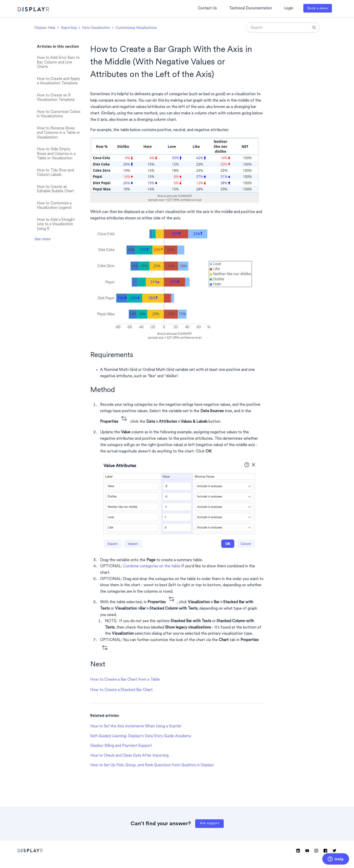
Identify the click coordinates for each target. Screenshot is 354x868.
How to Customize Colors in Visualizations (59, 114)
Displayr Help (45, 28)
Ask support (209, 823)
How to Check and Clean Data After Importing (129, 756)
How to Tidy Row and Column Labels (55, 173)
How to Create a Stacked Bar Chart (121, 690)
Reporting (69, 28)
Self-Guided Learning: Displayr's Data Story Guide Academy (141, 736)
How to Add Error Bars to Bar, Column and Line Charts (58, 62)
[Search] (283, 28)
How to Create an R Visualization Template (56, 98)
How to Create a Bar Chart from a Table (125, 680)
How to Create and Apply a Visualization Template (59, 81)
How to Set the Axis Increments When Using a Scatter (136, 726)
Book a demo (318, 8)
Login (289, 8)
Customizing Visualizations (136, 28)
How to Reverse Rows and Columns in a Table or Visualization (58, 133)
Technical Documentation (251, 8)
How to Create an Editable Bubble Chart (55, 189)
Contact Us (207, 8)
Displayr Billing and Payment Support (121, 746)
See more (42, 239)
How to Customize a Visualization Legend (54, 206)
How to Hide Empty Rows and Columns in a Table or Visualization (56, 154)
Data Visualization (96, 28)
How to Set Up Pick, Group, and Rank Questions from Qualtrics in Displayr (152, 765)
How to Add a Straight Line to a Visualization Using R (56, 224)
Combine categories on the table (152, 566)
